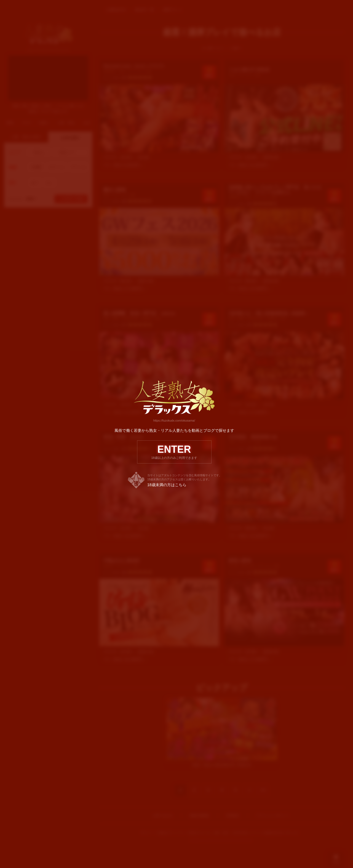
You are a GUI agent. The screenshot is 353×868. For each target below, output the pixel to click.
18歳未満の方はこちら (167, 485)
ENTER (174, 452)
